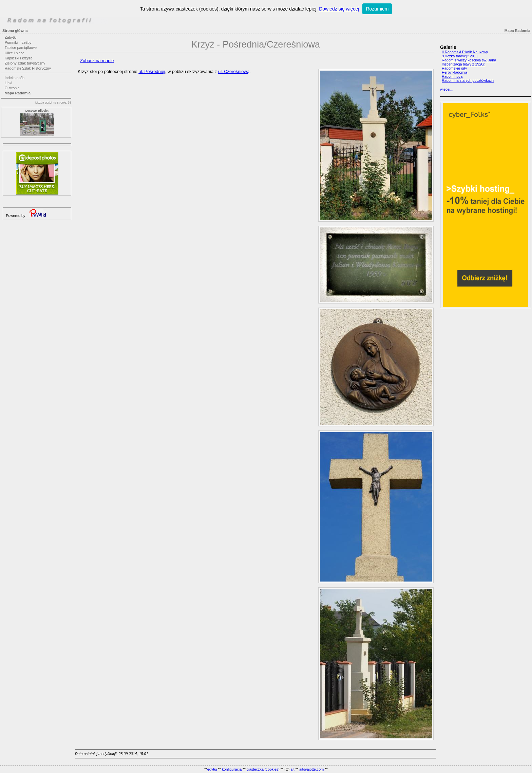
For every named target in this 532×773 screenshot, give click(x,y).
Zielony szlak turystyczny (25, 63)
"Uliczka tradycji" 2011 (460, 56)
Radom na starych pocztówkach (468, 80)
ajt (292, 769)
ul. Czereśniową (234, 71)
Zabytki (11, 37)
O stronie (12, 88)
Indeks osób (15, 78)
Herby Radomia (454, 72)
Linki (8, 83)
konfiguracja (232, 769)
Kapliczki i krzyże (19, 58)
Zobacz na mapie (97, 61)
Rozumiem (377, 9)
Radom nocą (452, 76)
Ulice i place (15, 53)
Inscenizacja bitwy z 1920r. (463, 64)
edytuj (212, 769)
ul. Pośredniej (152, 71)
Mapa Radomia (18, 93)
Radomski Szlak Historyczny (28, 68)
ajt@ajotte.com (311, 769)
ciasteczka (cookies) (263, 769)
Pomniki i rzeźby (18, 42)
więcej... (447, 89)
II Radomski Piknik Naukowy (465, 52)
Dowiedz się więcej (339, 9)
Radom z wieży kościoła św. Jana (469, 60)
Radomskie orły (454, 68)
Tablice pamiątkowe (21, 48)
